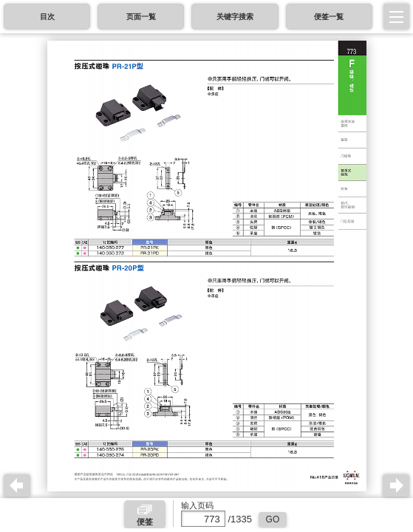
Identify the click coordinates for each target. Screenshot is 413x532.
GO (273, 519)
